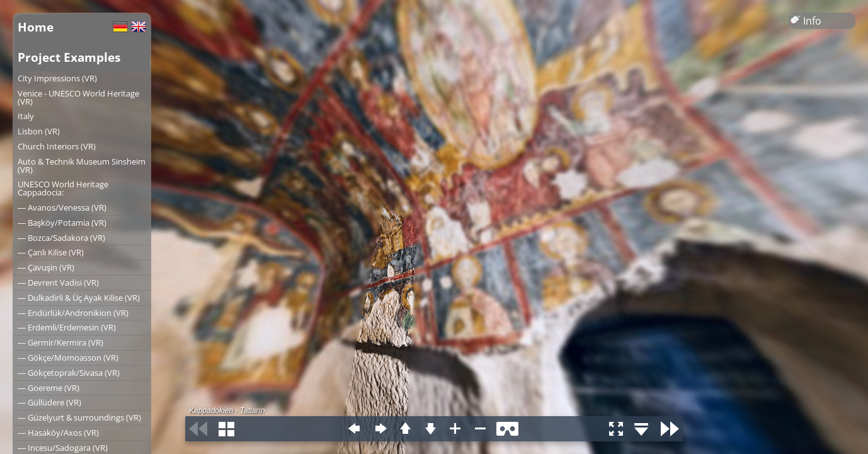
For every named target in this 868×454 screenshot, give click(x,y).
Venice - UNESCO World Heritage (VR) (78, 97)
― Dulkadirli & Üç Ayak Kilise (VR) (79, 298)
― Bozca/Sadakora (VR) (61, 238)
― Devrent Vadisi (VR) (58, 282)
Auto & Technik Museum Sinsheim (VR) (82, 166)
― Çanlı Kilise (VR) (51, 252)
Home (36, 27)
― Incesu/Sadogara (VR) (63, 448)
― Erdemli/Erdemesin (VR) (67, 327)
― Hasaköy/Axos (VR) (58, 433)
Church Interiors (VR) (57, 146)
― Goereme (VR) (49, 388)
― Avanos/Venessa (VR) (62, 207)
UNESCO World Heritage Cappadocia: (63, 188)
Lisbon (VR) (39, 131)
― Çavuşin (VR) (46, 267)
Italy (26, 116)
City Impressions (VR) (57, 78)
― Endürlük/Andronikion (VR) (73, 313)
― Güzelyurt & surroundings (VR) (79, 417)
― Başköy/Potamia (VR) (62, 223)
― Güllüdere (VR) (49, 402)
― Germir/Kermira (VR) (60, 342)
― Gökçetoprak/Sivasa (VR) (69, 373)
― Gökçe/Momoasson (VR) (68, 358)
